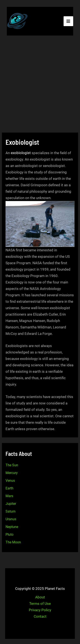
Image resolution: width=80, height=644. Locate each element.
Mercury (12, 473)
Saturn (11, 511)
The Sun (12, 465)
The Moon (13, 542)
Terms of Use (40, 604)
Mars (9, 496)
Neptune (12, 527)
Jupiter (11, 504)
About (40, 597)
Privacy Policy (40, 610)
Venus (10, 481)
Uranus (11, 519)
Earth (9, 488)
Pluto (9, 534)
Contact (40, 616)
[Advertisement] (40, 85)
